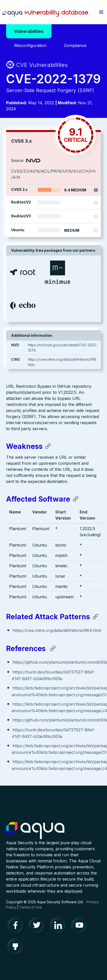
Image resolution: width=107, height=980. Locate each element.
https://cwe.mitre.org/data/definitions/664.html (57, 630)
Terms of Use (31, 907)
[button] (101, 12)
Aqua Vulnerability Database (45, 13)
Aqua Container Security (35, 831)
